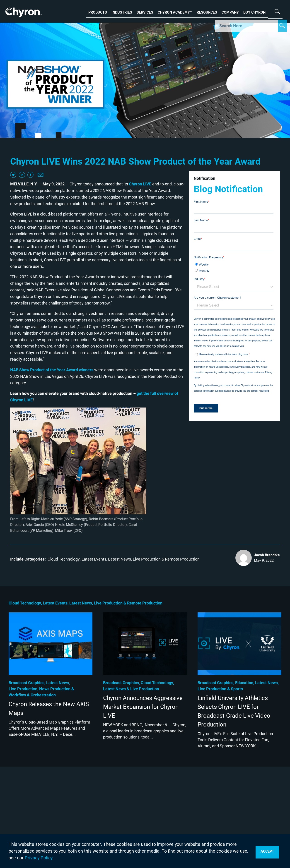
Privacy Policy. (39, 858)
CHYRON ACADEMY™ (175, 12)
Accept (267, 851)
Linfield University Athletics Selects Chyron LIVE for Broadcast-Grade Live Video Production (234, 711)
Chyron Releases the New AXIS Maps (49, 709)
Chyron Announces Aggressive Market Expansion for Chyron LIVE (143, 707)
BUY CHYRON (254, 12)
